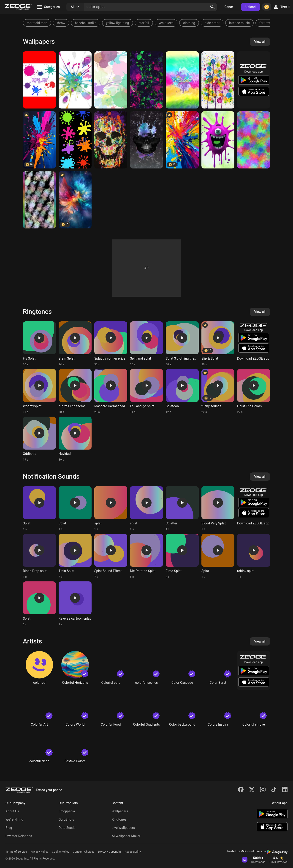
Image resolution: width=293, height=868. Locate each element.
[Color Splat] (39, 140)
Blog (9, 828)
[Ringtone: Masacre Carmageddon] (111, 391)
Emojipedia (67, 811)
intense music (239, 23)
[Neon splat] (254, 140)
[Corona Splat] (218, 140)
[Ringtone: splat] (111, 509)
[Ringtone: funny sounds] (218, 391)
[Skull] (146, 140)
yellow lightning (117, 23)
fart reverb (267, 23)
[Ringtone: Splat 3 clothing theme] (182, 344)
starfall (144, 23)
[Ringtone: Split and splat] (146, 344)
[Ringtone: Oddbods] (39, 439)
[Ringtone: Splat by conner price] (111, 344)
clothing (189, 23)
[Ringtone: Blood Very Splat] (218, 509)
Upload (251, 7)
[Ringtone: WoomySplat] (39, 391)
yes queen (166, 23)
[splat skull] (111, 140)
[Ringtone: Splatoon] (182, 391)
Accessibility (133, 852)
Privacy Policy (39, 852)
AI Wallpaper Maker (126, 836)
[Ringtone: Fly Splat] (39, 344)
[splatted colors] (75, 200)
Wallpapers (120, 811)
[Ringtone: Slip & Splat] (218, 344)
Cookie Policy (61, 852)
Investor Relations (19, 836)
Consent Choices (84, 852)
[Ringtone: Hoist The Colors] (254, 391)
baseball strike (86, 23)
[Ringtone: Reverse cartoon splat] (75, 604)
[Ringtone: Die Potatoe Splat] (146, 556)
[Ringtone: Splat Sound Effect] (111, 556)
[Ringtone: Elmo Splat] (182, 556)
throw (61, 23)
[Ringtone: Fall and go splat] (146, 391)
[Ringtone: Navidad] (75, 439)
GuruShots (66, 819)
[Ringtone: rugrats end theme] (75, 391)
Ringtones (119, 819)
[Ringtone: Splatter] (182, 509)
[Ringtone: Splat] (39, 509)
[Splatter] (111, 80)
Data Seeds (67, 828)
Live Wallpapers (123, 828)
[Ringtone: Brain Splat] (75, 344)
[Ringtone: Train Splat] (75, 556)
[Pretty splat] (218, 80)
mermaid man (37, 23)
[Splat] (39, 80)
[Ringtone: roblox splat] (254, 556)
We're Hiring (14, 819)
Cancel (229, 7)
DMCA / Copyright (109, 852)
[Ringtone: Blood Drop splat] (39, 556)
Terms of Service (16, 852)
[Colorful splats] (75, 140)
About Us (12, 811)
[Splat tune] (146, 80)
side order (212, 23)
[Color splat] (182, 140)
